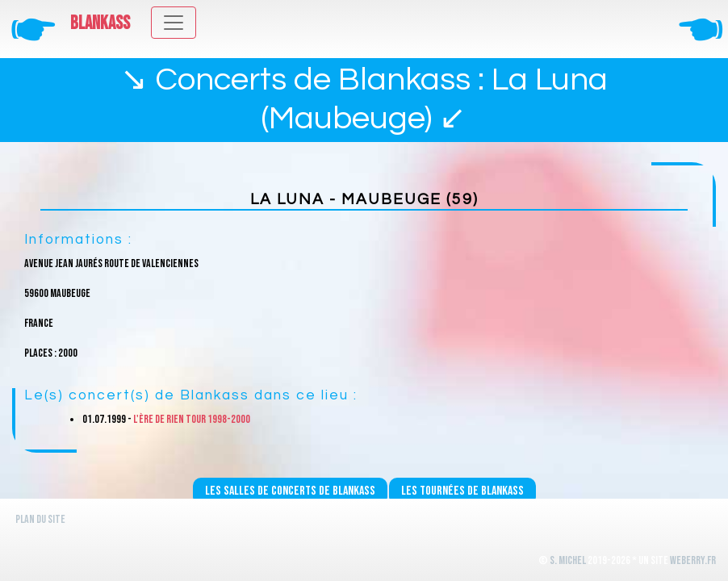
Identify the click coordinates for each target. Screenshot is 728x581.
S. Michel (568, 560)
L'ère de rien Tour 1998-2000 (192, 419)
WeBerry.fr (693, 560)
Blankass (100, 23)
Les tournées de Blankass (462, 491)
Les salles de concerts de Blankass (290, 491)
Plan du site (40, 519)
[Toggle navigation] (174, 23)
